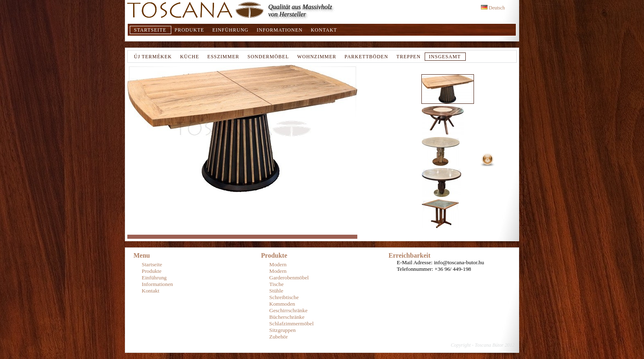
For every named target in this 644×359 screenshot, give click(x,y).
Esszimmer (223, 57)
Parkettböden (366, 57)
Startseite (150, 30)
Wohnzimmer (317, 57)
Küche (189, 57)
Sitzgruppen (283, 330)
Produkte (189, 30)
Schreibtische (284, 297)
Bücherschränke (287, 317)
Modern (278, 264)
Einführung (230, 30)
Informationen (280, 30)
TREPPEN (408, 57)
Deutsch (493, 8)
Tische (277, 284)
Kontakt (324, 30)
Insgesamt (445, 57)
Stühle (276, 291)
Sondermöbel (268, 57)
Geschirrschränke (289, 310)
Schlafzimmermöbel (292, 324)
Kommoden (282, 304)
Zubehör (279, 337)
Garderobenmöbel (289, 278)
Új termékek (153, 57)
